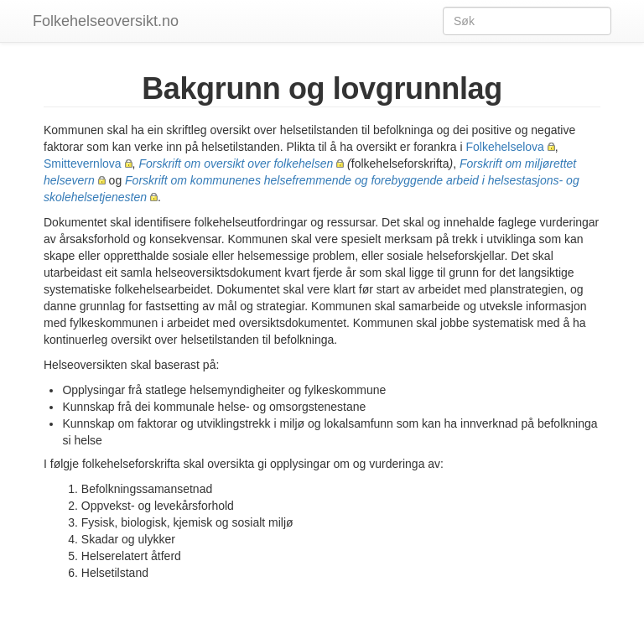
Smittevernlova (83, 164)
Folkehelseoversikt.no (106, 21)
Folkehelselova (504, 147)
